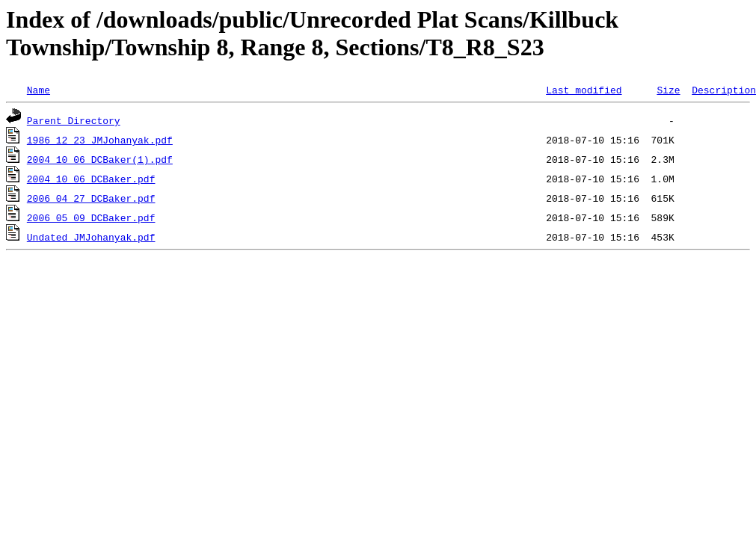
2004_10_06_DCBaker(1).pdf (100, 159)
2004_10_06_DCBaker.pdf (91, 179)
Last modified (584, 90)
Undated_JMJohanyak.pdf (91, 237)
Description (724, 90)
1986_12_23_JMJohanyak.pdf (100, 140)
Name (39, 90)
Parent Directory (74, 120)
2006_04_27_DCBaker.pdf (91, 198)
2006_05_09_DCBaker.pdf (91, 217)
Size (668, 90)
